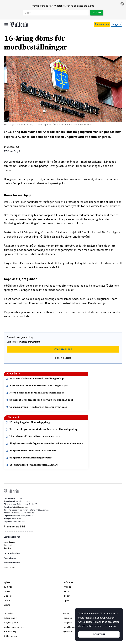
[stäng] (122, 4)
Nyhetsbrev (68, 632)
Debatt (7, 605)
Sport (67, 600)
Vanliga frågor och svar (14, 627)
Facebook (67, 618)
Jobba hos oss (10, 636)
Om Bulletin (9, 613)
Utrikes (7, 591)
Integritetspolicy (11, 622)
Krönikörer (69, 582)
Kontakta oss (69, 627)
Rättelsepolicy (10, 632)
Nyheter (7, 582)
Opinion (68, 587)
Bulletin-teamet (10, 618)
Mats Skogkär (9, 542)
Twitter (66, 613)
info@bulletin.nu (21, 507)
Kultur (67, 596)
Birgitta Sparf (10, 567)
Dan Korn (8, 548)
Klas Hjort (8, 545)
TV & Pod (8, 587)
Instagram (67, 622)
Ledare (7, 600)
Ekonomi (8, 596)
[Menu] (6, 24)
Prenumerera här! (14, 526)
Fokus (67, 591)
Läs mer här (110, 626)
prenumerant (34, 342)
